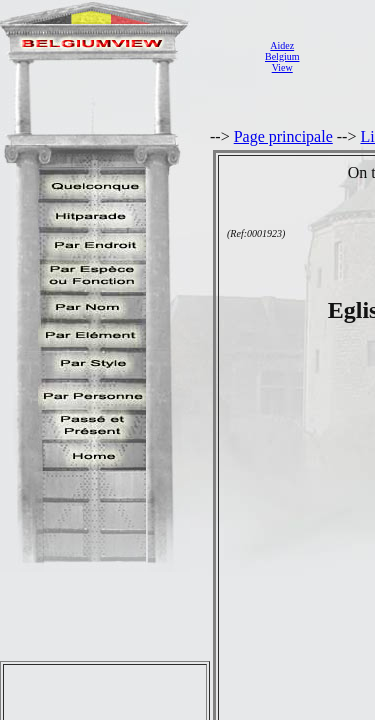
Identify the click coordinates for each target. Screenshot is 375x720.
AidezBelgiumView (282, 56)
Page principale (283, 136)
